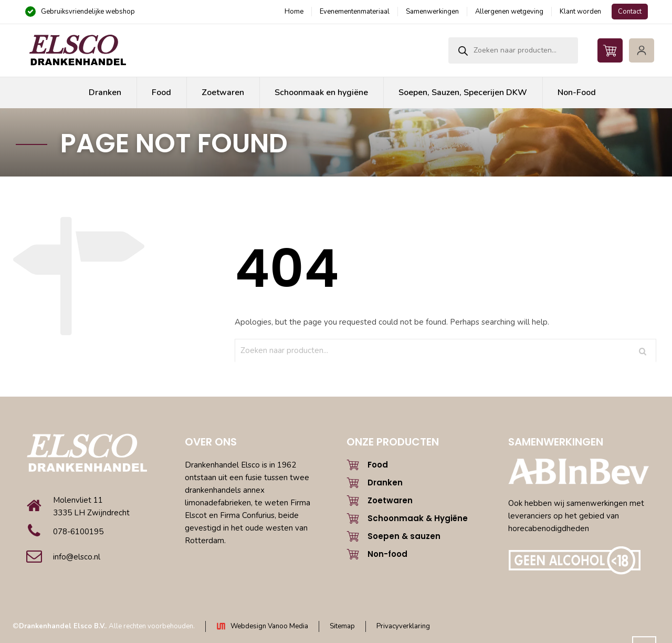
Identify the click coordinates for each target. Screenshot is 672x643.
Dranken (385, 483)
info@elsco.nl (77, 557)
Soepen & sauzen (404, 536)
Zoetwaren (390, 500)
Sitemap (342, 626)
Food (378, 465)
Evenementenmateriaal (355, 12)
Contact (630, 12)
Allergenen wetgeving (509, 12)
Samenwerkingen (432, 12)
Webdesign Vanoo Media (269, 626)
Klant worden (580, 12)
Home (294, 12)
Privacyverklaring (403, 626)
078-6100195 (78, 532)
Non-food (387, 554)
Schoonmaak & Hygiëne (418, 518)
